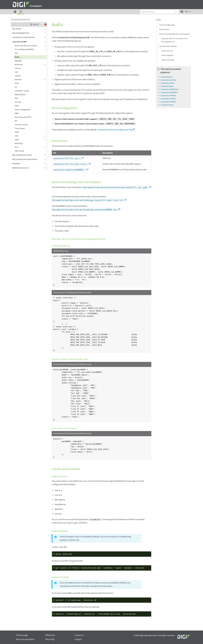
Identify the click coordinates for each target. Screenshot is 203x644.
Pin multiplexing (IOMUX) (24, 49)
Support (78, 639)
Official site (50, 635)
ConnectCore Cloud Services (29, 37)
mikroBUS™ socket (22, 91)
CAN (16, 72)
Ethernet (30, 80)
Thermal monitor (21, 125)
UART (17, 132)
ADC (16, 53)
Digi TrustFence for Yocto (29, 155)
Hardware (29, 164)
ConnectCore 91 (167, 105)
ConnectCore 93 (20, 20)
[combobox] (160, 12)
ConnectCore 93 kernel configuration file (114, 130)
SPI (16, 121)
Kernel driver (164, 30)
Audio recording (168, 60)
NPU (16, 98)
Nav (188, 12)
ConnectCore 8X (167, 86)
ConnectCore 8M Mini (169, 93)
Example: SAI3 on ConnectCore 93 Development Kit (174, 40)
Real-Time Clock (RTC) (23, 117)
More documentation (25, 639)
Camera (18, 68)
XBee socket (19, 151)
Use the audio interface (168, 46)
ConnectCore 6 (166, 77)
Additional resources (29, 168)
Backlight (18, 61)
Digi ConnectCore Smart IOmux (29, 159)
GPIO (17, 83)
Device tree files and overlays (30, 46)
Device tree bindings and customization (175, 34)
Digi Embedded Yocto (29, 33)
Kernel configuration (167, 25)
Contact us (79, 635)
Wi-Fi (30, 147)
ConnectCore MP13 (168, 99)
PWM (17, 113)
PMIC (17, 106)
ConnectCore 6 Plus (168, 80)
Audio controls (167, 51)
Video (30, 140)
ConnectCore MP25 (168, 102)
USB (30, 136)
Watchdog (19, 143)
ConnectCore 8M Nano (170, 89)
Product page (22, 635)
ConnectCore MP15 (168, 96)
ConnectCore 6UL (168, 83)
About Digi (50, 639)
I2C (16, 87)
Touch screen (20, 128)
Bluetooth (30, 65)
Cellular (18, 76)
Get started (29, 29)
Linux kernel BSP (29, 42)
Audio (17, 57)
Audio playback (167, 55)
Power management (23, 110)
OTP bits (18, 102)
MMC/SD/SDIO (20, 95)
